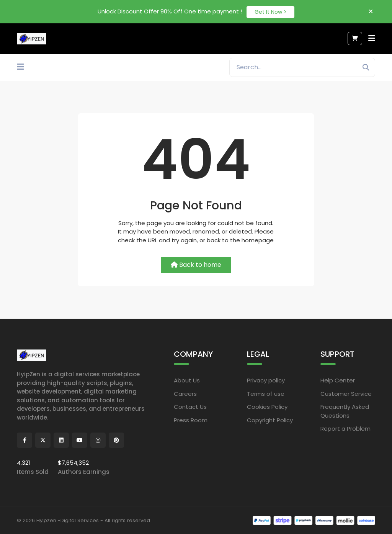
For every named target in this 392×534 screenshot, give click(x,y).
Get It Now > (271, 11)
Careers (185, 393)
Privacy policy (266, 380)
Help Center (338, 380)
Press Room (191, 419)
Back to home (196, 264)
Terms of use (266, 393)
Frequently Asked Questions (345, 411)
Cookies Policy (267, 406)
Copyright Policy (270, 419)
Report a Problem (345, 428)
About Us (187, 380)
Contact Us (190, 406)
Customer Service (346, 393)
